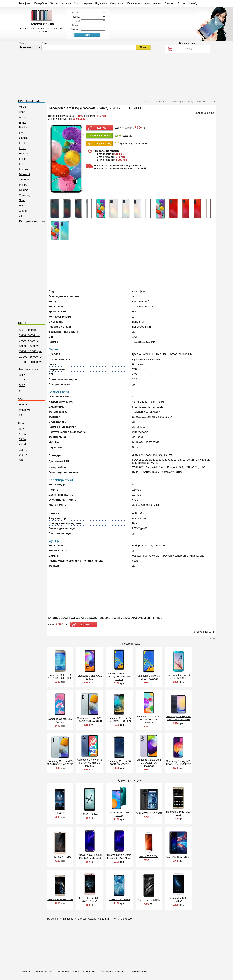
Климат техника (152, 3)
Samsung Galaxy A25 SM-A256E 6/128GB (178, 718)
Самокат (170, 3)
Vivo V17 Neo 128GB (178, 857)
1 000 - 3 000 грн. (30, 335)
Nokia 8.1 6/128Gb (119, 900)
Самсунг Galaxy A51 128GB (94, 919)
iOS (21, 415)
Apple (23, 122)
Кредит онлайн (43, 971)
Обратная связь (138, 971)
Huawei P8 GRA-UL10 (60, 900)
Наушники (101, 3)
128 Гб (23, 450)
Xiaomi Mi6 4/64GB (149, 900)
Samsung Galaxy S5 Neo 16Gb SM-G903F (60, 677)
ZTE (22, 216)
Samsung (25, 195)
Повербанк (41, 3)
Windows (25, 410)
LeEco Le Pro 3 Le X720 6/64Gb (90, 900)
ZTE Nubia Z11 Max (60, 857)
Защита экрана (83, 3)
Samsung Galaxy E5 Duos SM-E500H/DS (119, 720)
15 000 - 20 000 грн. (31, 362)
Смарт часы (117, 3)
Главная (26, 971)
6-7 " (22, 391)
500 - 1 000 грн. (29, 330)
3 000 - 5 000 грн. (30, 341)
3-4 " (22, 375)
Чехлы (54, 3)
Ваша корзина (187, 43)
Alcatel (23, 117)
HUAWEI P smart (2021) (119, 814)
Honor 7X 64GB (90, 814)
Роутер (182, 3)
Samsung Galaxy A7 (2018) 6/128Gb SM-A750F (119, 677)
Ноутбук (194, 3)
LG (21, 164)
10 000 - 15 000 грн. (31, 357)
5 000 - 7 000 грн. (30, 346)
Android (24, 405)
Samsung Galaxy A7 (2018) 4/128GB (149, 677)
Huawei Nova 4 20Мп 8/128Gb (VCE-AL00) (119, 856)
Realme (24, 190)
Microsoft (25, 174)
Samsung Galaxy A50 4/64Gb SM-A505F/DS (178, 763)
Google (23, 138)
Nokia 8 (60, 813)
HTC (22, 143)
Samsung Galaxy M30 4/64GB (60, 720)
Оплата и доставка (84, 971)
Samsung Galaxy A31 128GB (90, 677)
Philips (23, 185)
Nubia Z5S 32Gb (149, 856)
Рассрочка (63, 971)
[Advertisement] (116, 76)
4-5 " (22, 380)
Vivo (22, 206)
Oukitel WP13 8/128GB (149, 813)
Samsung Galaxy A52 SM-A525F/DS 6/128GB (149, 763)
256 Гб (23, 455)
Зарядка (66, 3)
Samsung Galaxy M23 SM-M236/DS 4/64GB (90, 720)
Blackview (25, 128)
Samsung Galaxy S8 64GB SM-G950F (119, 763)
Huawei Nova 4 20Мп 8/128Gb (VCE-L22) (90, 856)
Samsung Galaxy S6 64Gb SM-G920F (178, 677)
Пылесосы (134, 3)
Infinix (23, 159)
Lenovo (24, 169)
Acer (22, 112)
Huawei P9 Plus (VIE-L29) (178, 813)
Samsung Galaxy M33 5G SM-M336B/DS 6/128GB (90, 763)
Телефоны (25, 3)
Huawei (24, 154)
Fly (21, 133)
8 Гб (22, 429)
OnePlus (24, 180)
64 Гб (23, 445)
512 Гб (23, 460)
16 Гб (23, 434)
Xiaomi (23, 211)
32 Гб (23, 439)
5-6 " (22, 385)
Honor (23, 148)
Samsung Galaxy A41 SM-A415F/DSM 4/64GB (149, 720)
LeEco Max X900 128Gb (178, 900)
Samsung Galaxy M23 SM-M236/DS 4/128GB (60, 763)
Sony (22, 200)
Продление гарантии (112, 971)
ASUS (23, 107)
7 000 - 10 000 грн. (31, 351)
